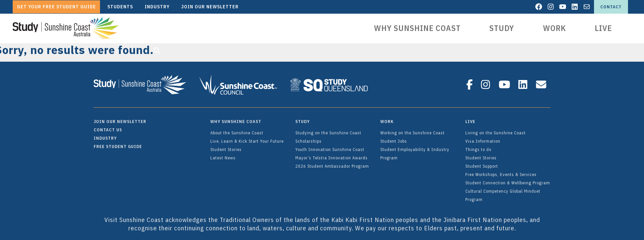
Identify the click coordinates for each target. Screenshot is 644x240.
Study (502, 28)
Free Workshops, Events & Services (501, 171)
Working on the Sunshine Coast (412, 130)
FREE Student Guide (118, 143)
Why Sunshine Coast (418, 28)
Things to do (478, 146)
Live (603, 28)
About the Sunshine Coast (237, 130)
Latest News (223, 155)
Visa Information (483, 138)
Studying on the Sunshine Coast (328, 130)
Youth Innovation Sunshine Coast (330, 146)
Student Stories (226, 146)
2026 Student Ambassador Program (332, 163)
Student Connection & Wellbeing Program (508, 180)
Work (554, 28)
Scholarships (308, 138)
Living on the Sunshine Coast (495, 130)
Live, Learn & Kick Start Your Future (247, 138)
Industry (105, 135)
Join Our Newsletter (120, 118)
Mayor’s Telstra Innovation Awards (331, 155)
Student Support (482, 163)
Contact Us (108, 127)
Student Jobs (394, 138)
